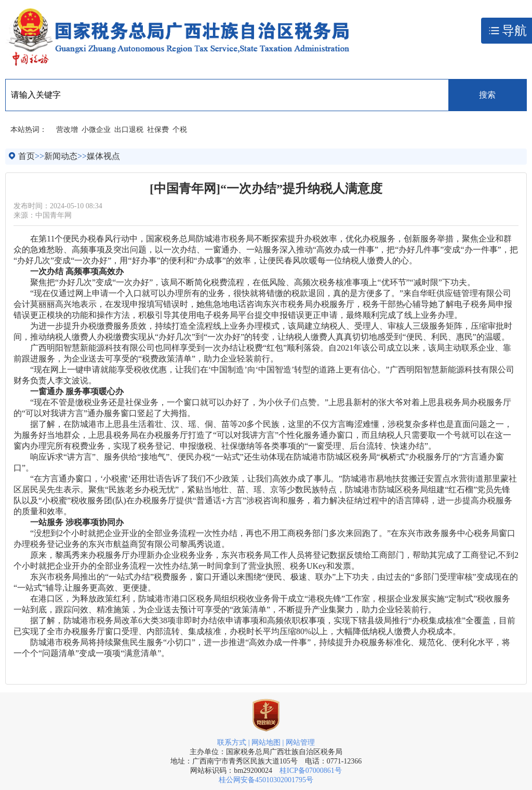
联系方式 (232, 742)
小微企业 (96, 130)
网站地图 (266, 742)
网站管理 (300, 742)
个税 (180, 130)
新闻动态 (61, 156)
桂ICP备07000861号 (311, 771)
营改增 (67, 130)
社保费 (158, 130)
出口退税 (129, 130)
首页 (26, 156)
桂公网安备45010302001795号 (266, 780)
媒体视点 (103, 156)
